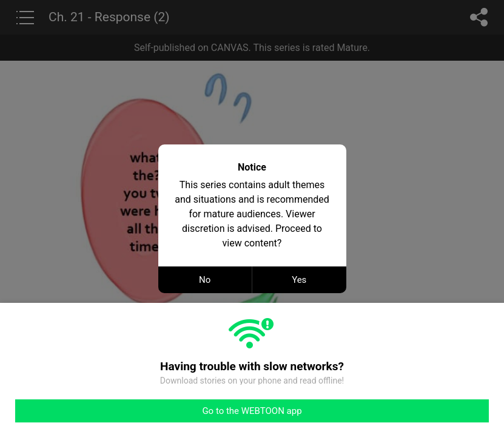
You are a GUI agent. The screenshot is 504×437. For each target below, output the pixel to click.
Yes (299, 280)
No (205, 280)
